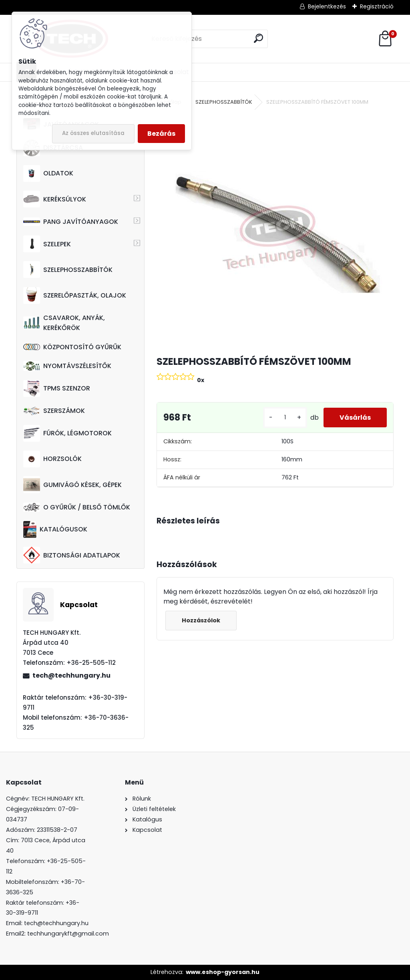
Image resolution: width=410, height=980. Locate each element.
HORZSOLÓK (52, 459)
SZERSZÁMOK (54, 411)
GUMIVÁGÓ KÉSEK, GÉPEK (72, 485)
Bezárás (161, 134)
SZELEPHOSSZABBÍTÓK (68, 270)
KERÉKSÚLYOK (55, 199)
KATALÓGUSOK (55, 529)
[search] (258, 38)
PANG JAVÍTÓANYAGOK (71, 222)
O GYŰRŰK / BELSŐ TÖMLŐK (77, 507)
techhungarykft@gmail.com (68, 934)
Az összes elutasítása (93, 133)
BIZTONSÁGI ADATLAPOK (72, 555)
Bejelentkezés (327, 6)
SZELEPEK (47, 244)
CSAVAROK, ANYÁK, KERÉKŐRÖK (64, 323)
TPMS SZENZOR (57, 388)
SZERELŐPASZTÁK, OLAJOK (75, 296)
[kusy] (285, 418)
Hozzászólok (201, 620)
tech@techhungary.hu (71, 675)
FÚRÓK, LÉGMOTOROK (67, 433)
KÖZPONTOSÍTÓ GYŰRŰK (72, 347)
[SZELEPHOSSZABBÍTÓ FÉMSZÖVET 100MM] (275, 231)
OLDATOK (48, 173)
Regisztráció (377, 6)
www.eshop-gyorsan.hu (223, 972)
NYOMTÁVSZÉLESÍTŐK (67, 366)
